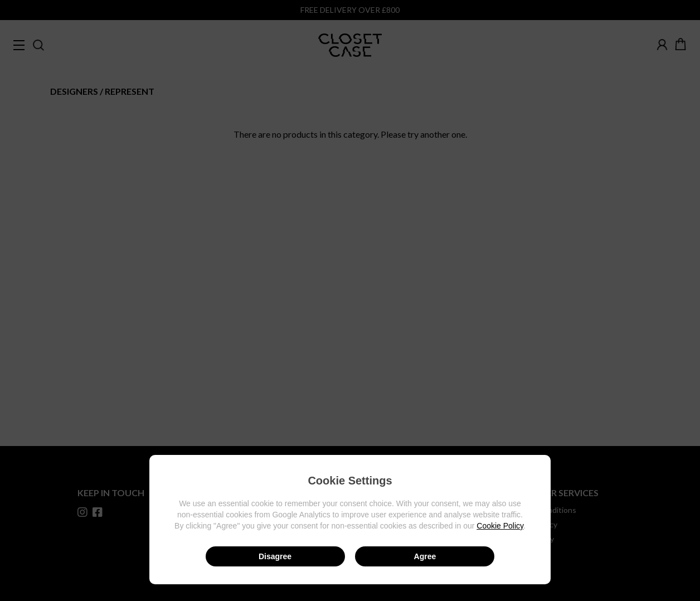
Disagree (275, 556)
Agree (425, 556)
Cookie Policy (500, 526)
